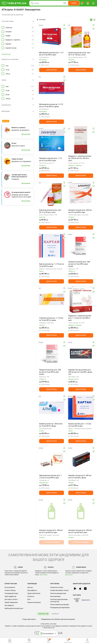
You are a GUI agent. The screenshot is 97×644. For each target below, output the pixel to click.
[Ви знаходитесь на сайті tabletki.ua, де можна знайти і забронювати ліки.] (14, 3)
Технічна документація (58, 593)
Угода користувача (29, 619)
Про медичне (9, 605)
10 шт (7, 70)
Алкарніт (9, 32)
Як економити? (10, 587)
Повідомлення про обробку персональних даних (58, 619)
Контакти (31, 596)
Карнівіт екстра (11, 48)
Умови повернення (11, 602)
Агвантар (9, 28)
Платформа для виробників (60, 608)
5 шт (7, 66)
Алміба (8, 36)
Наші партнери (55, 596)
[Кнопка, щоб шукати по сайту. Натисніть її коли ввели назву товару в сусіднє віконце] (74, 3)
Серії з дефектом (10, 596)
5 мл (7, 86)
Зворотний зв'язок (34, 593)
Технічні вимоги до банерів (59, 605)
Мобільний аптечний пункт (14, 608)
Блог (29, 599)
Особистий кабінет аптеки (59, 590)
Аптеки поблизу (10, 590)
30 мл (7, 95)
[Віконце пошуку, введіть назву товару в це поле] (54, 3)
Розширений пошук (11, 593)
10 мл (7, 91)
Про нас (30, 587)
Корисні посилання (34, 602)
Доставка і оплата (11, 599)
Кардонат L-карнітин (13, 40)
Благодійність (32, 590)
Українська (42, 614)
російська (55, 614)
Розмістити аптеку (57, 587)
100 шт (8, 74)
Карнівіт (8, 44)
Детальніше (44, 575)
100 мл (8, 99)
